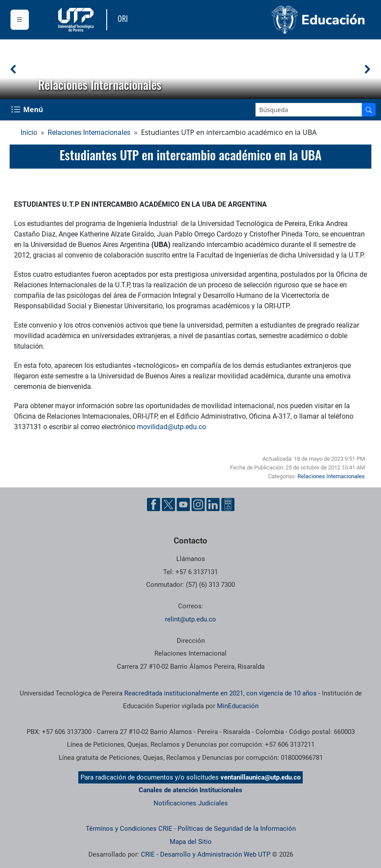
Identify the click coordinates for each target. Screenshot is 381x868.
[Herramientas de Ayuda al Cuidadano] (228, 505)
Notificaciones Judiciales (191, 803)
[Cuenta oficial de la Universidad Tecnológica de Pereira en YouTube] (183, 505)
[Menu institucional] (20, 20)
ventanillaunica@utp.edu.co (260, 777)
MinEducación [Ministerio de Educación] (238, 706)
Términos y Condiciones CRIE (129, 829)
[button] (14, 69)
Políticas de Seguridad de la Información (237, 829)
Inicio (29, 132)
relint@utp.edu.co (190, 619)
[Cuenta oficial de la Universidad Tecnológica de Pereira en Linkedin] (213, 505)
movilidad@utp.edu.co (171, 427)
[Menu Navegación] (28, 110)
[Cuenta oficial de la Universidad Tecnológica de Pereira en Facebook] (154, 505)
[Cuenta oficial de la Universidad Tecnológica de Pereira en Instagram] (198, 505)
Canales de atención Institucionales (190, 790)
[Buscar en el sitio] (369, 110)
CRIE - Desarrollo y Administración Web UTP (206, 854)
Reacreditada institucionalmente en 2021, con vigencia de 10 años (220, 693)
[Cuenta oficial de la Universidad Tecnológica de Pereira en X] (168, 505)
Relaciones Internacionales (89, 132)
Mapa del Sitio (191, 842)
